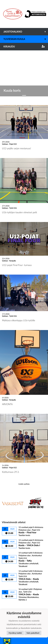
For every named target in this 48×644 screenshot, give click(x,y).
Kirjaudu (24, 46)
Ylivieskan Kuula (26, 39)
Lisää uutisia (24, 435)
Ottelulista (8, 557)
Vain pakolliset (33, 633)
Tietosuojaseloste (10, 604)
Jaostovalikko (26, 32)
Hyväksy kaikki (15, 633)
